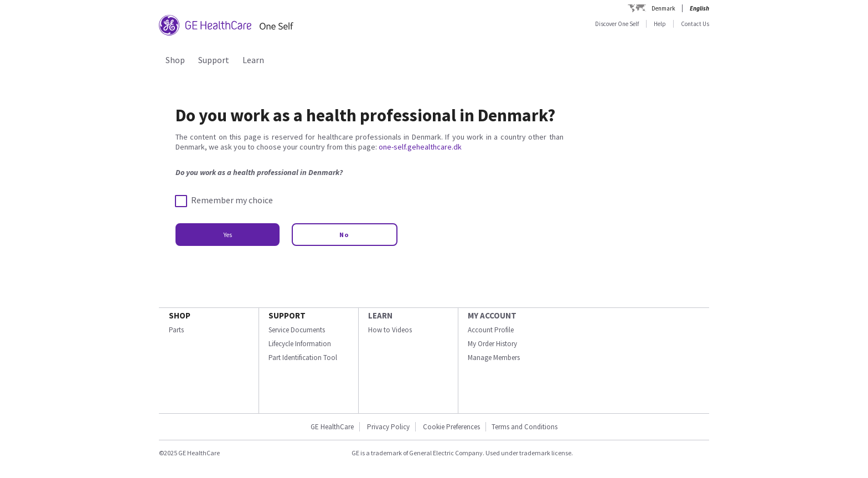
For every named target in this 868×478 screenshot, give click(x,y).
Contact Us (695, 24)
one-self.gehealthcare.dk (420, 147)
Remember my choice (224, 201)
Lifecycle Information (300, 344)
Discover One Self (617, 24)
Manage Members (494, 358)
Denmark (663, 8)
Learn (253, 60)
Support (214, 60)
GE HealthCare (332, 427)
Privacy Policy (387, 427)
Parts (176, 330)
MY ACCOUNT (492, 315)
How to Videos (390, 330)
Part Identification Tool (303, 358)
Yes (228, 235)
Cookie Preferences (451, 427)
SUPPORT (287, 315)
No (345, 235)
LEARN (380, 315)
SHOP (180, 315)
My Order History (492, 344)
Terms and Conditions (525, 427)
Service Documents (297, 330)
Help (660, 24)
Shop (175, 60)
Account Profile (491, 330)
